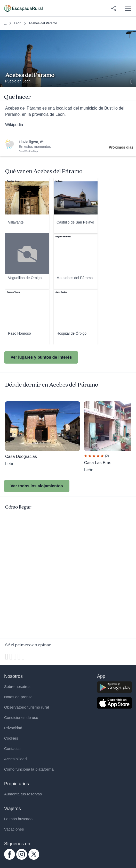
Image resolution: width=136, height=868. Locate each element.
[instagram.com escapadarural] (22, 858)
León (18, 23)
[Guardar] (130, 36)
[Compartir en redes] (114, 8)
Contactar (13, 748)
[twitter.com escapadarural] (34, 858)
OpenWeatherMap (28, 151)
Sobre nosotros (17, 686)
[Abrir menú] (128, 8)
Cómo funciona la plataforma (29, 769)
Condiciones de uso (21, 717)
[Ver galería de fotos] (132, 81)
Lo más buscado (18, 819)
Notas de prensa (18, 697)
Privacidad (13, 728)
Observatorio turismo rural (26, 707)
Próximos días (121, 147)
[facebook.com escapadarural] (10, 858)
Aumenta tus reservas (23, 794)
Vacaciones (14, 829)
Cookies (11, 738)
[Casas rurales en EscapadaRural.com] (23, 8)
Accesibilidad (15, 759)
